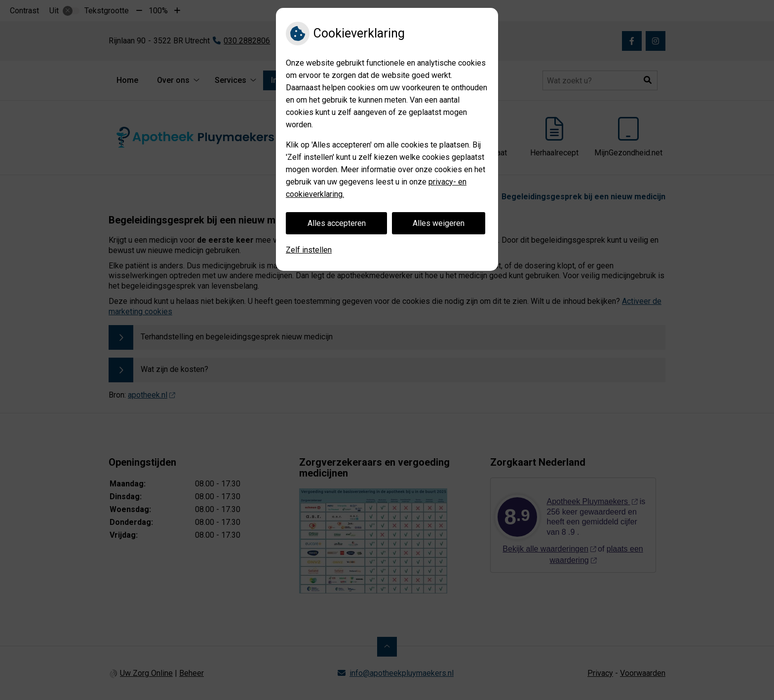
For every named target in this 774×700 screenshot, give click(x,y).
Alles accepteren (337, 223)
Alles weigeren (439, 223)
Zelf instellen (309, 250)
